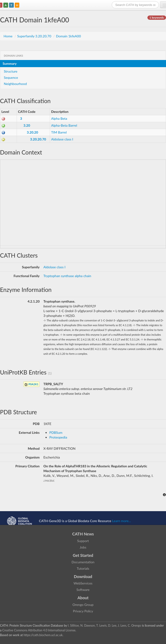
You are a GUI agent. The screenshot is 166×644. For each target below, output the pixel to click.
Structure (11, 71)
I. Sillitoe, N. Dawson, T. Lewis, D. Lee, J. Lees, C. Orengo (105, 626)
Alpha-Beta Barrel (64, 125)
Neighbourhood (15, 84)
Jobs (83, 547)
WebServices (83, 583)
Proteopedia (58, 437)
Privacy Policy (83, 611)
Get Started (83, 555)
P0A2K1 (32, 384)
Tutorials (83, 568)
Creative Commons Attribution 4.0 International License (39, 630)
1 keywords (157, 17)
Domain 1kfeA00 (68, 36)
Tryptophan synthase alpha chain (67, 276)
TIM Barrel (59, 132)
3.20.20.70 (38, 139)
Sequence (11, 77)
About (83, 598)
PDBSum (56, 432)
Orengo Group (83, 605)
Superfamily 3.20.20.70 (35, 36)
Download (83, 577)
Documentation (83, 562)
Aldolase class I (62, 139)
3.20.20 (33, 132)
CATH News (83, 534)
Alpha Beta (59, 118)
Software (83, 590)
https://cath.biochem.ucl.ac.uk (43, 635)
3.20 (27, 125)
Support (83, 541)
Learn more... (122, 521)
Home (8, 36)
